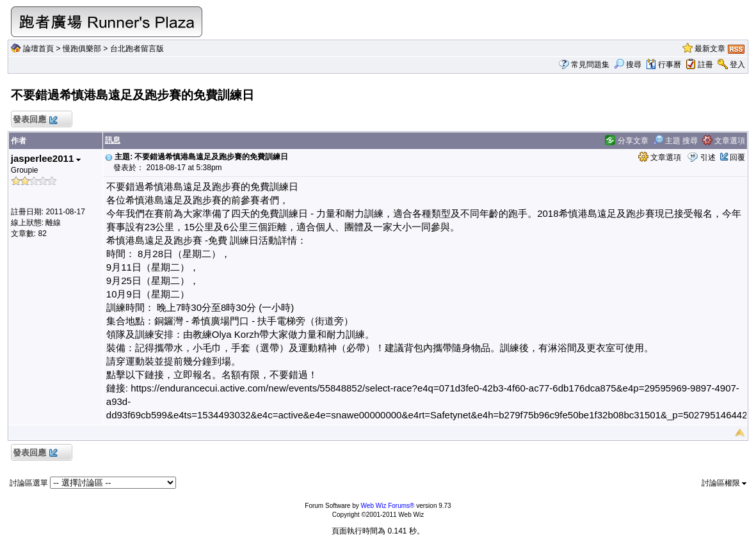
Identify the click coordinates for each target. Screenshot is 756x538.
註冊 (705, 65)
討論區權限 (724, 483)
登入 (737, 65)
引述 (708, 157)
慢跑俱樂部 (82, 49)
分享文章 (626, 141)
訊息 (113, 140)
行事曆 (664, 65)
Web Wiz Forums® (388, 506)
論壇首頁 (38, 49)
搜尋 (628, 65)
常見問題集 (590, 65)
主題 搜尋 (676, 141)
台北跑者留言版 (137, 49)
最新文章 (710, 49)
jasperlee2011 (46, 158)
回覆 (737, 157)
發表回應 (35, 120)
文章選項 (724, 141)
